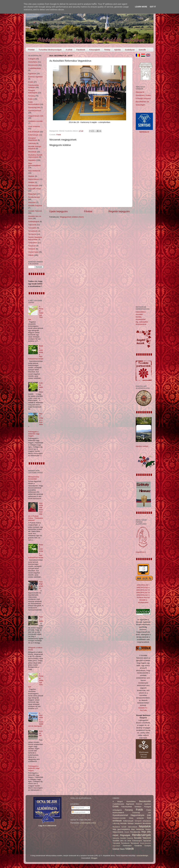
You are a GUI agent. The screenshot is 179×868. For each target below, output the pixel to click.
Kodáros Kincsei (143, 597)
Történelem (33, 243)
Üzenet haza (33, 252)
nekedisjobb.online (89, 823)
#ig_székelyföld (142, 322)
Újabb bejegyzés (59, 211)
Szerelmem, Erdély (143, 95)
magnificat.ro (141, 552)
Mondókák (32, 152)
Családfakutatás (35, 68)
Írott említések (34, 132)
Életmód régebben (35, 77)
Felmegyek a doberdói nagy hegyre (34, 434)
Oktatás (31, 182)
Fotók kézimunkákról (34, 103)
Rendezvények (34, 197)
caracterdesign (142, 856)
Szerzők (142, 50)
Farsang (32, 96)
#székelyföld (141, 319)
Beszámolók (33, 65)
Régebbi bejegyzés (119, 211)
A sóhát (69, 50)
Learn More (141, 7)
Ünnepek (32, 249)
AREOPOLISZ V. (143, 595)
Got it (153, 7)
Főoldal (31, 50)
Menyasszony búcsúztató (34, 478)
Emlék (31, 82)
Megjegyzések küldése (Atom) (72, 217)
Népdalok (32, 160)
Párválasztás (33, 186)
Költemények (33, 135)
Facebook (81, 50)
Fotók (59, 135)
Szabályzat (130, 50)
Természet (32, 234)
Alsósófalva (33, 62)
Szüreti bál (41, 733)
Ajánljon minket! (142, 446)
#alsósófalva (141, 312)
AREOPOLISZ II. (143, 588)
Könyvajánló (95, 50)
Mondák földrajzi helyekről (35, 148)
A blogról (32, 59)
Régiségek (32, 194)
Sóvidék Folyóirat (35, 206)
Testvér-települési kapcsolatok (35, 238)
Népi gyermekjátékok (34, 164)
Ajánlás (117, 50)
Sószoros (32, 202)
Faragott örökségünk (33, 91)
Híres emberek (34, 126)
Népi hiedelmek (34, 171)
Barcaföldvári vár (142, 102)
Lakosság (32, 143)
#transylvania (141, 324)
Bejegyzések (78, 808)
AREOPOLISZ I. (143, 585)
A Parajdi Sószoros (143, 98)
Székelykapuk (34, 222)
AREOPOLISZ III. (143, 590)
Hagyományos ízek (36, 116)
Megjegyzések (79, 812)
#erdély (139, 317)
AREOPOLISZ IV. (143, 593)
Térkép (107, 50)
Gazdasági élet (34, 107)
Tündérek (32, 246)
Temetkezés (33, 231)
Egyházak (32, 74)
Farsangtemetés (41, 585)
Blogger (94, 858)
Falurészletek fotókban (34, 86)
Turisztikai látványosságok (50, 50)
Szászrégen (140, 105)
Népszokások (34, 179)
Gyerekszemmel (35, 111)
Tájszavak (32, 225)
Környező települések (33, 139)
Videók (31, 255)
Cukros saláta (41, 386)
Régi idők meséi (35, 189)
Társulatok (32, 228)
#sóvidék (139, 314)
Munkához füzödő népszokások (35, 156)
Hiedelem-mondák (35, 121)
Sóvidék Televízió (35, 211)
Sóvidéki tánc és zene (122, 841)
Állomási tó (140, 92)
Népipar (31, 176)
